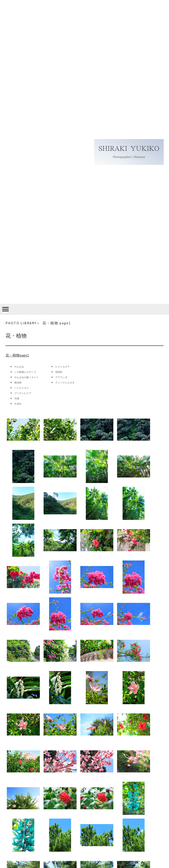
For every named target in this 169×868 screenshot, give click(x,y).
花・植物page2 (17, 355)
